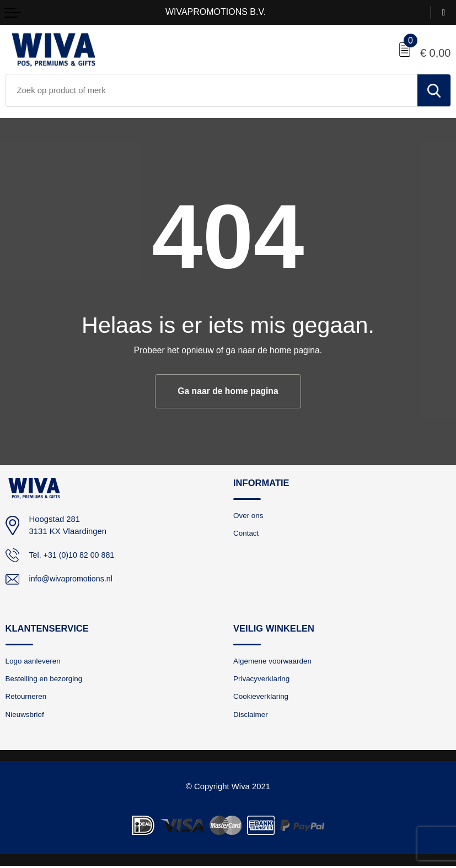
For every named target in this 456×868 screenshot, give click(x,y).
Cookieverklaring (262, 698)
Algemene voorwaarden (274, 661)
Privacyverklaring (263, 680)
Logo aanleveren (34, 661)
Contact (246, 533)
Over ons (249, 515)
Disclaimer (251, 716)
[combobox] (212, 90)
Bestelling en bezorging (46, 680)
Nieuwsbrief (26, 716)
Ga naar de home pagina (228, 391)
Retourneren (27, 698)
